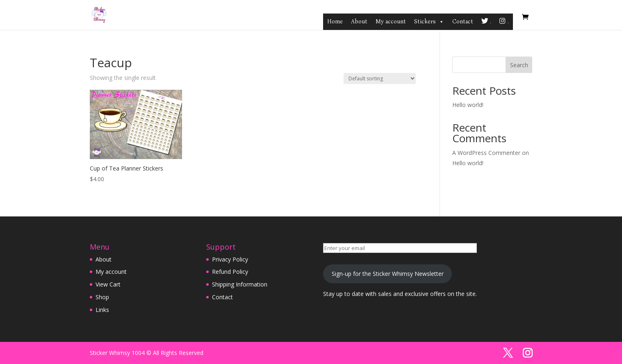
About (359, 22)
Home (335, 22)
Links (102, 310)
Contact (463, 22)
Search (519, 65)
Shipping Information (240, 284)
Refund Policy (230, 272)
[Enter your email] (400, 248)
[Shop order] (380, 78)
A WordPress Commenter (486, 153)
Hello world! (468, 105)
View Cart (108, 284)
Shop (102, 297)
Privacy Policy (230, 259)
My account (391, 22)
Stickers (429, 22)
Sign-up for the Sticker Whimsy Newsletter (388, 274)
